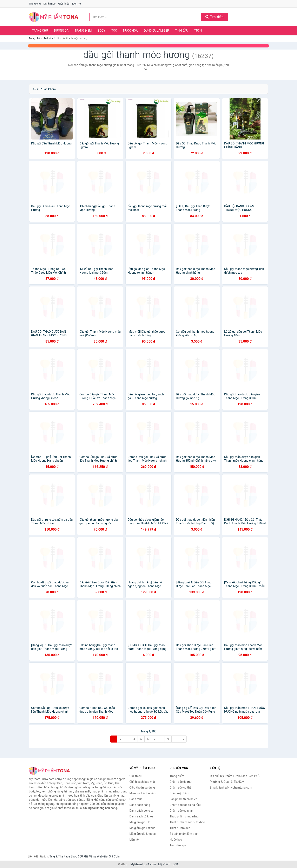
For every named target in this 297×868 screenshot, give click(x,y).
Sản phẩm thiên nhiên (184, 799)
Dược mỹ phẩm (180, 793)
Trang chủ (35, 4)
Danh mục (50, 4)
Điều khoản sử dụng (142, 788)
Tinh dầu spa (178, 845)
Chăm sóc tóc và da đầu (185, 805)
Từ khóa (48, 38)
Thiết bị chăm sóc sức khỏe (187, 822)
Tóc (114, 31)
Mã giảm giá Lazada (143, 828)
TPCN (198, 31)
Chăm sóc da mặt (181, 782)
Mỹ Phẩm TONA (168, 864)
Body (102, 31)
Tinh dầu (182, 31)
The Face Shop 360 (70, 856)
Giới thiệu (64, 4)
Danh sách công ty (141, 811)
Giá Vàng (90, 856)
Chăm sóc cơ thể (181, 788)
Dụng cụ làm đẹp (157, 31)
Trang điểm (83, 31)
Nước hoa (130, 31)
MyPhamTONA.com (143, 864)
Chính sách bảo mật (142, 782)
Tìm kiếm (214, 17)
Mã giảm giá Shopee (143, 834)
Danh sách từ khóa (141, 816)
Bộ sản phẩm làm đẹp (184, 834)
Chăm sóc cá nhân (182, 811)
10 (176, 739)
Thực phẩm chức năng (184, 816)
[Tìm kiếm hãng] (145, 17)
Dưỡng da (61, 31)
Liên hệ (77, 4)
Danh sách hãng (140, 805)
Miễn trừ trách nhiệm (143, 793)
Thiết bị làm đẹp (180, 828)
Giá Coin (114, 856)
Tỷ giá (53, 856)
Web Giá (102, 856)
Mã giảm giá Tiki (140, 822)
